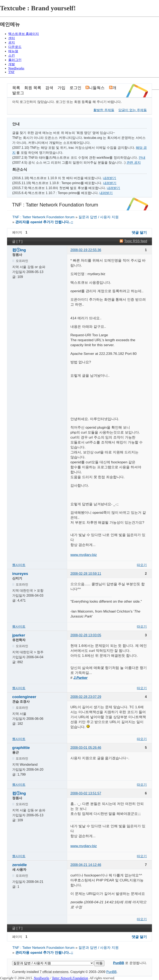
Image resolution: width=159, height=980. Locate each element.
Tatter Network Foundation (70, 978)
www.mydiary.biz (84, 555)
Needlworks (41, 978)
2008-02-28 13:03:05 (86, 635)
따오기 (142, 565)
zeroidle (20, 865)
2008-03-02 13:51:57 (86, 793)
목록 (16, 88)
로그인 (75, 88)
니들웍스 (96, 88)
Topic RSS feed (136, 241)
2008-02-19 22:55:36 (86, 250)
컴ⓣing (19, 250)
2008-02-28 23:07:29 (86, 697)
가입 (61, 88)
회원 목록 (33, 88)
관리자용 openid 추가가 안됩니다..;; (44, 222)
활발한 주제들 (104, 110)
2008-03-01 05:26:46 (86, 748)
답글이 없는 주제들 (133, 110)
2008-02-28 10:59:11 (86, 574)
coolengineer (24, 697)
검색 (49, 88)
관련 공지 (134, 163)
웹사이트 (19, 565)
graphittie (21, 748)
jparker (19, 635)
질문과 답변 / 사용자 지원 (99, 217)
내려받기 (110, 178)
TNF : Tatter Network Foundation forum (55, 205)
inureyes (20, 574)
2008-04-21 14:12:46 (86, 865)
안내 (142, 158)
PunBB (119, 963)
